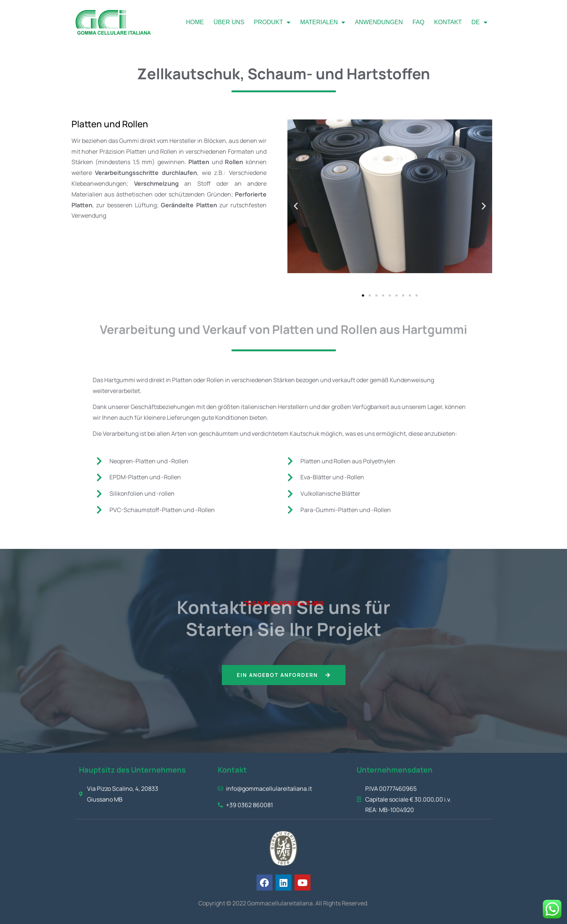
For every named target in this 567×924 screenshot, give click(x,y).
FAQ (418, 22)
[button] (296, 206)
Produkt (272, 22)
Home (195, 22)
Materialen (323, 22)
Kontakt (448, 22)
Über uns (229, 22)
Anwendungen (379, 22)
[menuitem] (479, 22)
